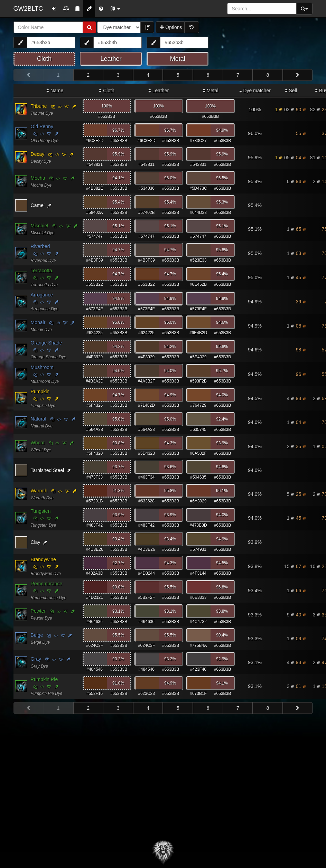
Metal (211, 91)
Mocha (38, 178)
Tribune (39, 106)
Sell (291, 91)
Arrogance (42, 295)
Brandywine (43, 559)
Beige (37, 635)
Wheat (38, 443)
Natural (39, 419)
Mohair (38, 322)
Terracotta (41, 271)
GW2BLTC (28, 9)
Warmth (39, 491)
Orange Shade (46, 343)
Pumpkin (40, 391)
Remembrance (47, 584)
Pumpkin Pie (44, 679)
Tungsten (41, 511)
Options (171, 27)
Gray (36, 659)
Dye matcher (255, 91)
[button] (115, 9)
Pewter (38, 611)
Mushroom (42, 367)
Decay (38, 154)
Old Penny (42, 126)
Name (55, 91)
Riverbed (40, 246)
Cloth (107, 91)
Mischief (40, 226)
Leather (159, 91)
